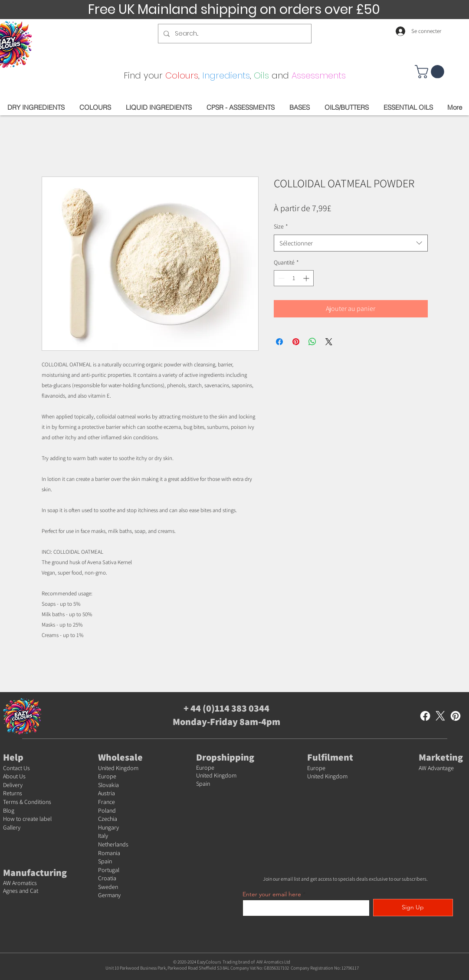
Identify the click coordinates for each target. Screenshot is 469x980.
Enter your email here (272, 894)
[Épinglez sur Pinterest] (296, 342)
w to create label (31, 819)
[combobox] (351, 243)
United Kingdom (118, 768)
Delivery (13, 785)
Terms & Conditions (27, 802)
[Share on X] (329, 342)
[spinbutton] (294, 278)
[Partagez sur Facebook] (279, 342)
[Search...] (234, 34)
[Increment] (307, 278)
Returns (13, 793)
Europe (107, 776)
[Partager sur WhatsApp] (312, 342)
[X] (440, 716)
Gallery (12, 827)
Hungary (108, 827)
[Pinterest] (456, 716)
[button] (431, 72)
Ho (7, 819)
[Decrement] (280, 278)
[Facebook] (425, 716)
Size (281, 226)
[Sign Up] (413, 908)
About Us (14, 776)
